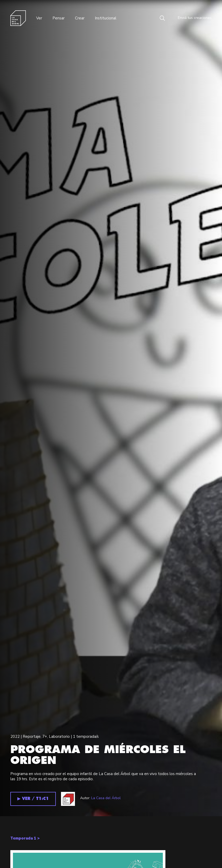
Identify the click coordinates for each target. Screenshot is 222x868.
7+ (45, 736)
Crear (80, 18)
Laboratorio (59, 736)
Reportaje (32, 736)
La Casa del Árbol (106, 798)
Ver (39, 18)
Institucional (106, 18)
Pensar (59, 18)
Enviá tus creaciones (191, 18)
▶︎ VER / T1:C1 (33, 799)
